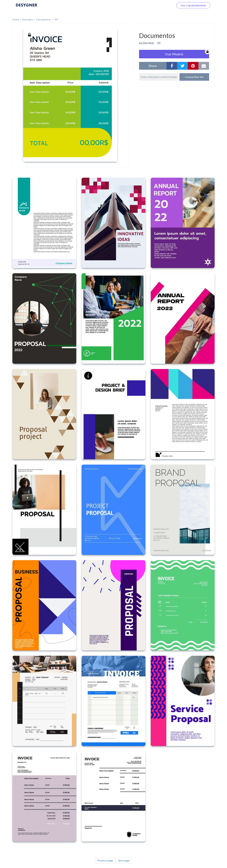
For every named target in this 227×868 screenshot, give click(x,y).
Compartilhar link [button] (194, 77)
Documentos (44, 19)
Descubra (28, 19)
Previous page (105, 860)
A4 (56, 19)
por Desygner (147, 43)
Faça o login (163, 5)
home (16, 19)
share (153, 66)
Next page (124, 860)
